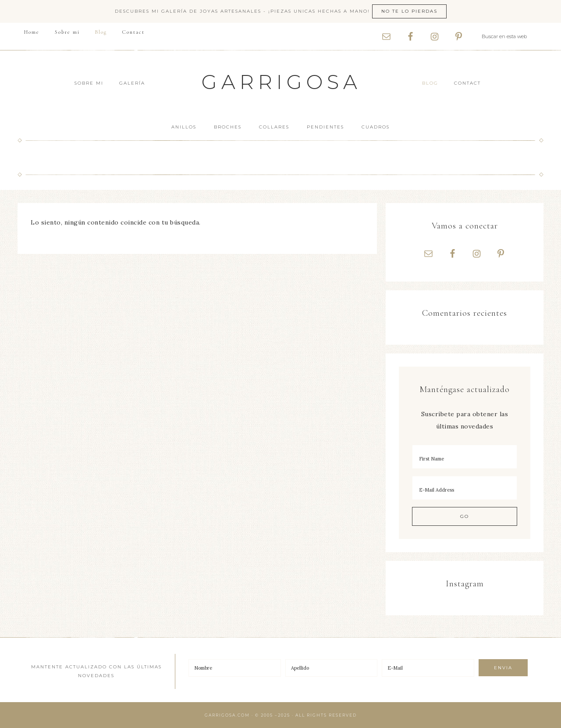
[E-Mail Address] (465, 488)
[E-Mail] (428, 668)
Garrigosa (282, 82)
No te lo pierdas (409, 11)
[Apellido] (332, 668)
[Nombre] (235, 668)
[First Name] (465, 457)
